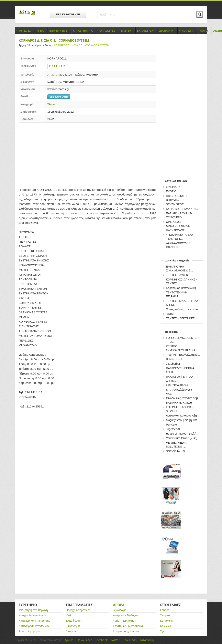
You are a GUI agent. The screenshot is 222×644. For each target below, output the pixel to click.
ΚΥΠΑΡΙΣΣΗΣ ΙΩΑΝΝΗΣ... (182, 209)
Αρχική (69, 640)
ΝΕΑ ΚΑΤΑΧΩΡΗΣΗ (68, 14)
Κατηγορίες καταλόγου (32, 615)
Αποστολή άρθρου (30, 631)
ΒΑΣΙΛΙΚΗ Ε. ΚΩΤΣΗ (179, 403)
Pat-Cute (171, 425)
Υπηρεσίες (167, 615)
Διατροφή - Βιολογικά (126, 615)
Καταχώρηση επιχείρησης (34, 621)
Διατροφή (72, 631)
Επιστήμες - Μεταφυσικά (128, 626)
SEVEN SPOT (175, 204)
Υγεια (40, 31)
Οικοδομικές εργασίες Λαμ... (183, 398)
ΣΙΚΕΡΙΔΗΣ (173, 187)
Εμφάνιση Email (59, 97)
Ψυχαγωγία (73, 626)
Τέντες (50, 45)
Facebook (101, 640)
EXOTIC (171, 191)
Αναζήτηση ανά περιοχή (33, 610)
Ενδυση (126, 31)
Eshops (165, 610)
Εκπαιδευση (145, 31)
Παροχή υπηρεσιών (78, 610)
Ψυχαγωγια (187, 31)
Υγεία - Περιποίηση (125, 621)
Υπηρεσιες (23, 31)
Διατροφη (166, 31)
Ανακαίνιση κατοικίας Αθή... (183, 416)
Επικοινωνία (84, 640)
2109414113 (57, 66)
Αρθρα (119, 605)
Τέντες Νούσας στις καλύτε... (183, 309)
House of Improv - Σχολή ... (183, 434)
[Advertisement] (87, 154)
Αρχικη (24, 45)
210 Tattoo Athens (177, 385)
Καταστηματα (83, 31)
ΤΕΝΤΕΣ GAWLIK (177, 275)
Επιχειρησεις (58, 31)
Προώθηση (129, 640)
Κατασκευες (107, 31)
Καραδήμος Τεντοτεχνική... (182, 288)
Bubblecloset (174, 359)
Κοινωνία (166, 626)
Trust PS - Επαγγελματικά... (183, 355)
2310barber (173, 364)
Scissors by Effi (175, 451)
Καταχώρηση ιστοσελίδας (34, 626)
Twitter (115, 640)
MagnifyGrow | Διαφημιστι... (183, 420)
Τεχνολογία (120, 610)
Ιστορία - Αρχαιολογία (126, 631)
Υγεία (69, 615)
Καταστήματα (37, 45)
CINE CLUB (173, 222)
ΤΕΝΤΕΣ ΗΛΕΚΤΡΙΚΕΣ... (181, 318)
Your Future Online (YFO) (182, 438)
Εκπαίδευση (73, 621)
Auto (204, 31)
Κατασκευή (167, 621)
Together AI (173, 429)
